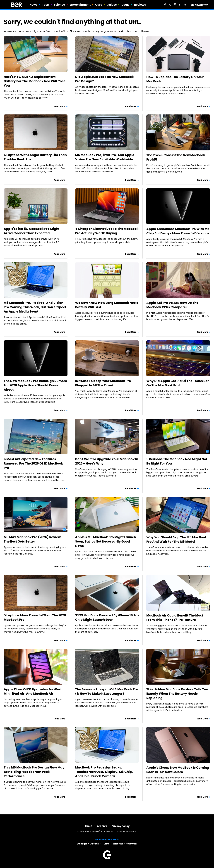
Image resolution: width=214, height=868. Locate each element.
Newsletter (200, 5)
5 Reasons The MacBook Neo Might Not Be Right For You (177, 461)
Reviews (140, 5)
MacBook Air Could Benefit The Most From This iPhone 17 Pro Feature (175, 618)
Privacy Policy (120, 826)
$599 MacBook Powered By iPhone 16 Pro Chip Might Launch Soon (107, 617)
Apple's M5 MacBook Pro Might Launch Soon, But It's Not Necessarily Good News (106, 541)
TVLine (106, 844)
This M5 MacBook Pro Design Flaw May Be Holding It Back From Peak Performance (34, 772)
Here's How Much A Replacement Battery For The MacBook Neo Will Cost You (34, 81)
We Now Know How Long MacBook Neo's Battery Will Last (107, 305)
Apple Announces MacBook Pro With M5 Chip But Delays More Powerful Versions (178, 231)
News (33, 5)
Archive (102, 826)
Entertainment (80, 5)
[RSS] (185, 5)
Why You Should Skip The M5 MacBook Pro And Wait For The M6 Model (177, 539)
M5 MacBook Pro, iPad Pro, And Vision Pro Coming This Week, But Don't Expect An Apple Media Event (35, 307)
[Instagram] (175, 5)
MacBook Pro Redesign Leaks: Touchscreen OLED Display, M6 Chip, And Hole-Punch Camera (104, 772)
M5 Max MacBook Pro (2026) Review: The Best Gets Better (33, 539)
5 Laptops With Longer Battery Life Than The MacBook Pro (35, 157)
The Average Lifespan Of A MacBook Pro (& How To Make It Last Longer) (107, 691)
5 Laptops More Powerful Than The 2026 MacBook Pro (35, 617)
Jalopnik (95, 844)
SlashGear (132, 844)
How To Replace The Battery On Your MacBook (175, 79)
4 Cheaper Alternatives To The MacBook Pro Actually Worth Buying (107, 231)
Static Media (92, 832)
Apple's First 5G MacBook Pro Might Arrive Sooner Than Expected (32, 231)
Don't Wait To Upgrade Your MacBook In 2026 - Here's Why (107, 461)
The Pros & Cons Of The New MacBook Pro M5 (176, 157)
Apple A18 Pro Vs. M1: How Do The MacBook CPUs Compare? (172, 305)
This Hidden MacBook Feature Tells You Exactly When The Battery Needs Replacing (177, 694)
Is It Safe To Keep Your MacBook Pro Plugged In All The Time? (103, 383)
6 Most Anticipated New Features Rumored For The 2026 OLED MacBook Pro (33, 463)
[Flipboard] (180, 5)
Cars (99, 5)
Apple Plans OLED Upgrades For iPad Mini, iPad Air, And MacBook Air (33, 691)
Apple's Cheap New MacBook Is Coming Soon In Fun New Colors (178, 770)
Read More (60, 106)
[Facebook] (165, 5)
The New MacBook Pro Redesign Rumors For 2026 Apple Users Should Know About (35, 385)
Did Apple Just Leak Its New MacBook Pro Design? (104, 79)
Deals (125, 5)
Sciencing (118, 844)
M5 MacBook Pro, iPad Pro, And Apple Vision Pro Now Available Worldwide (105, 157)
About (88, 826)
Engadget (82, 844)
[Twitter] (170, 5)
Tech (46, 5)
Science (59, 5)
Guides (112, 5)
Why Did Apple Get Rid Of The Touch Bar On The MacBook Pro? (178, 383)
